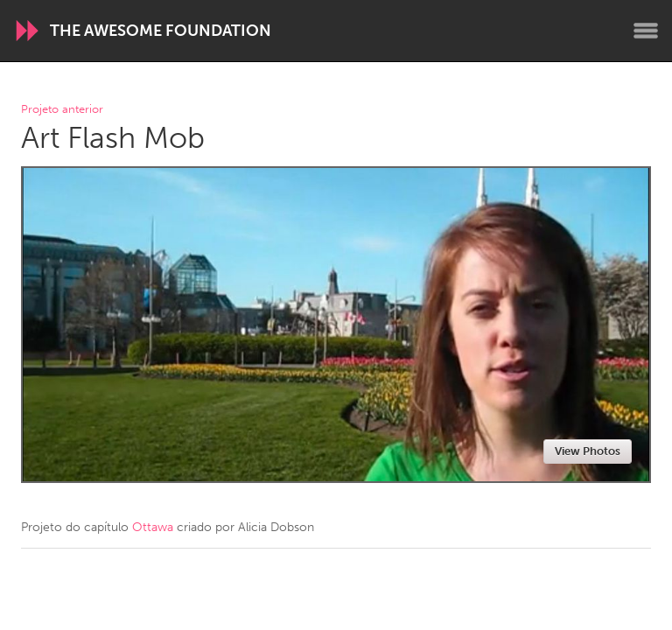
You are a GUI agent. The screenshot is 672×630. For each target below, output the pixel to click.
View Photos (588, 451)
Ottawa (153, 527)
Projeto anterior (62, 110)
